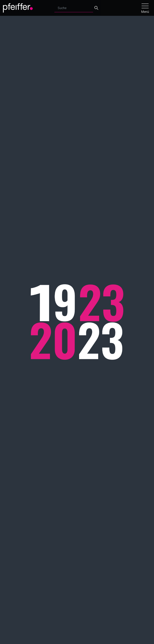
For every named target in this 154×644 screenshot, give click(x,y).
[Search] (74, 8)
